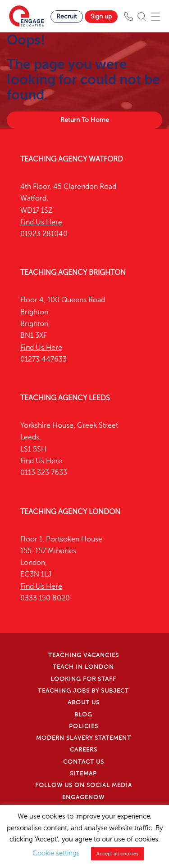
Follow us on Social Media (84, 785)
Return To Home (85, 120)
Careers (84, 750)
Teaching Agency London (70, 512)
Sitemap (83, 774)
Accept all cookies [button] (117, 854)
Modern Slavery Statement (84, 738)
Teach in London (83, 667)
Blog (83, 715)
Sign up (101, 16)
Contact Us (84, 762)
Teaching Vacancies (84, 655)
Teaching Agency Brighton (73, 273)
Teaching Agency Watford (72, 159)
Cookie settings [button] (56, 853)
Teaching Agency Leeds (65, 398)
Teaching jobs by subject (83, 691)
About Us (84, 702)
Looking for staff (83, 679)
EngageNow (83, 797)
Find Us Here (41, 222)
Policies (84, 726)
